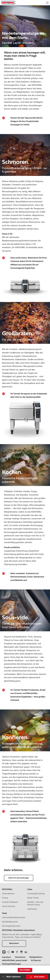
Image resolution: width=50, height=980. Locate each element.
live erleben (25, 970)
